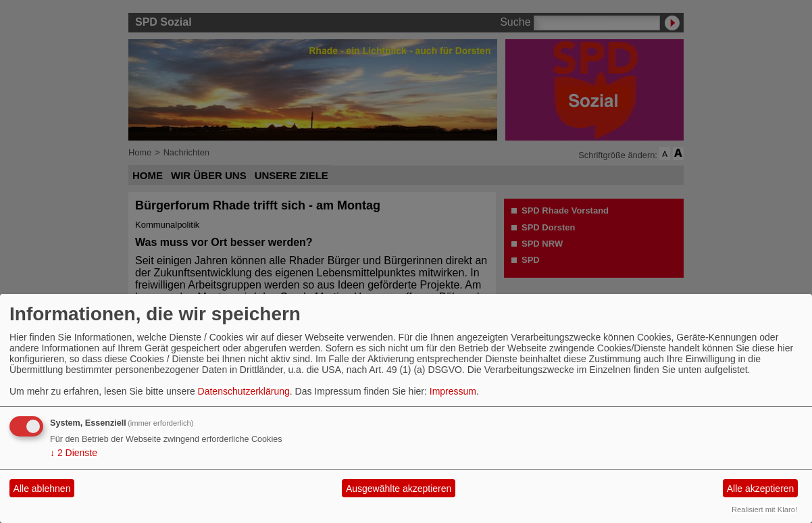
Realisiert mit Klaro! (764, 509)
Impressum (453, 391)
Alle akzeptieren (761, 489)
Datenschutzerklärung (244, 391)
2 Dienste (74, 453)
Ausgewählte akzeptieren (399, 489)
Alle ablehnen (42, 489)
